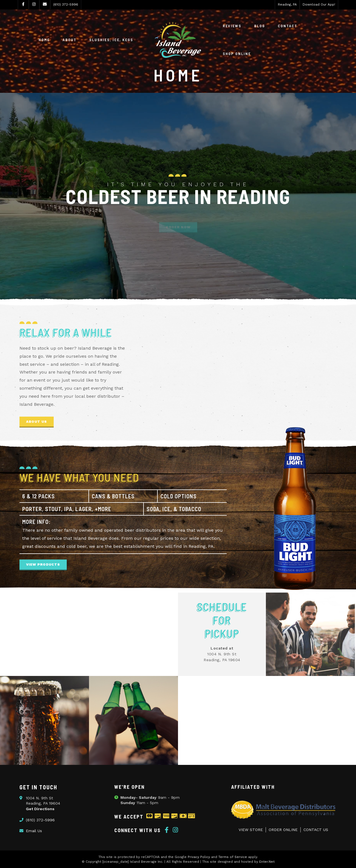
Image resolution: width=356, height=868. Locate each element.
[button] (37, 422)
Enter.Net (267, 862)
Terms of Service (233, 857)
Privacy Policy (199, 857)
